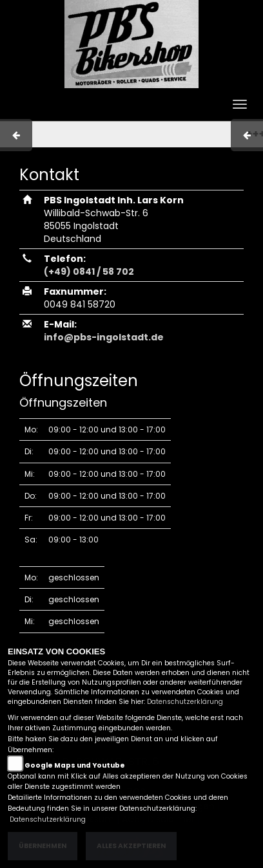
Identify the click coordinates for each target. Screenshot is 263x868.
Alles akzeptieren (131, 846)
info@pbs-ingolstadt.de (104, 337)
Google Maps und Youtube (75, 765)
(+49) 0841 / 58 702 (89, 272)
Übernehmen (43, 846)
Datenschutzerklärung (185, 702)
